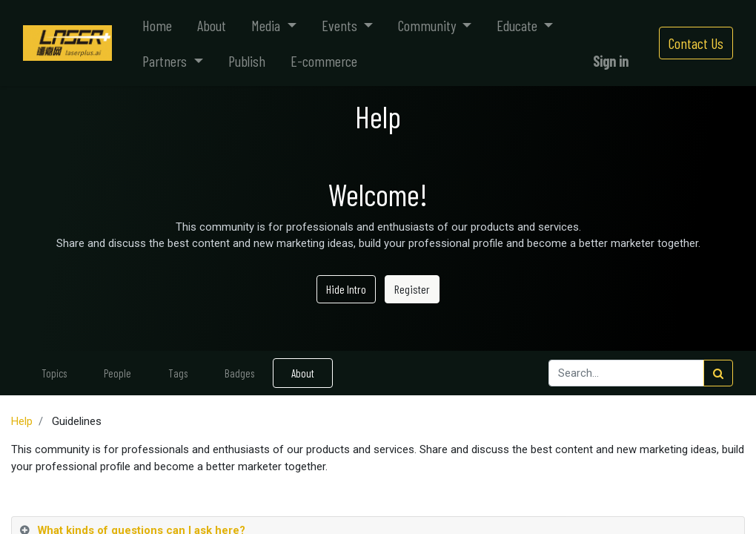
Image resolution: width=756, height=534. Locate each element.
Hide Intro (346, 289)
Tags (178, 373)
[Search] (718, 373)
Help (22, 421)
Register (412, 289)
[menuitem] (157, 25)
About (303, 373)
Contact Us (696, 43)
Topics (54, 373)
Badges (239, 373)
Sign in (611, 61)
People (117, 373)
